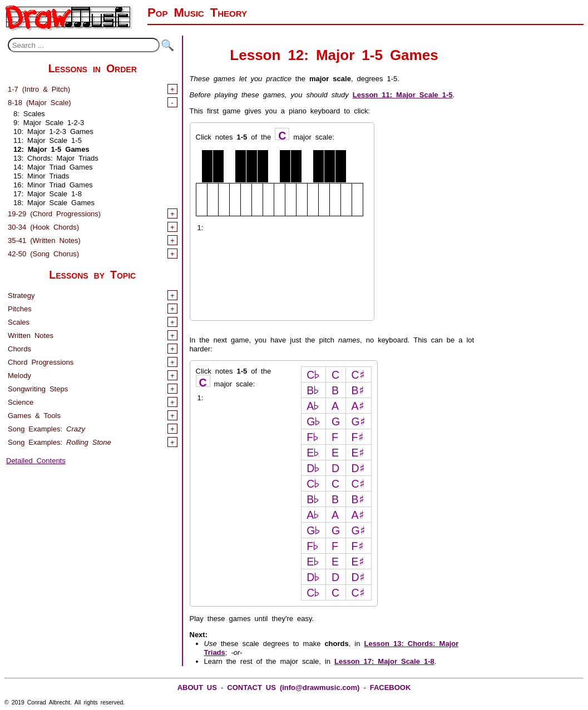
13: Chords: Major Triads (56, 157)
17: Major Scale (48, 193)
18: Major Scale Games (54, 202)
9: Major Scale (49, 121)
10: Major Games (53, 130)
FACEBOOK (391, 686)
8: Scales (29, 113)
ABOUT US (197, 686)
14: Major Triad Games (53, 166)
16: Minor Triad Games (53, 184)
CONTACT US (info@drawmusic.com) (293, 686)
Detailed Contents (36, 460)
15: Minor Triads (41, 175)
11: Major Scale (48, 139)
